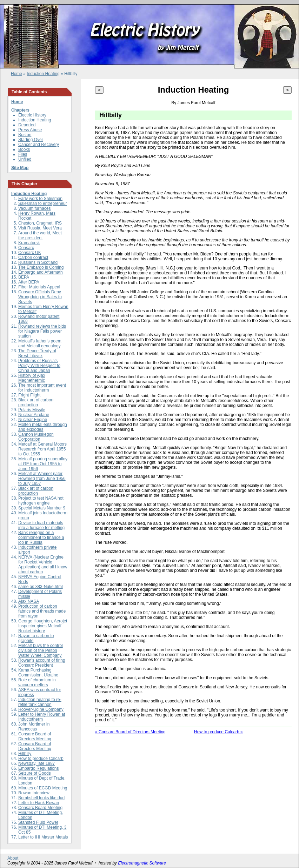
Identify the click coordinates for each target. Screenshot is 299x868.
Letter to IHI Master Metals (43, 837)
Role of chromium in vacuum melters (37, 682)
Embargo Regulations (38, 768)
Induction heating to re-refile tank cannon (40, 702)
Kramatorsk (29, 243)
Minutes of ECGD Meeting (43, 788)
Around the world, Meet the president (40, 235)
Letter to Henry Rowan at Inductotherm (42, 717)
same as (27, 587)
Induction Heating (43, 74)
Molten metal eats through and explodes (43, 427)
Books (24, 149)
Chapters (20, 110)
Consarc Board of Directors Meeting (35, 736)
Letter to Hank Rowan (39, 803)
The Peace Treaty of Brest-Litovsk (37, 353)
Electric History (32, 115)
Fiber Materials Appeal (39, 287)
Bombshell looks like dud (41, 798)
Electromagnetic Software (142, 863)
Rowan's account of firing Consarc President (42, 663)
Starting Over (31, 140)
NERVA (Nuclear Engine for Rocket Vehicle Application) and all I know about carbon (43, 565)
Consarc (26, 248)
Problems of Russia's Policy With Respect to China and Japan (39, 366)
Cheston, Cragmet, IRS (40, 223)
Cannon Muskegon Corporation (36, 437)
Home (16, 74)
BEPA (24, 277)
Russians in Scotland (38, 262)
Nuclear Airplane (34, 415)
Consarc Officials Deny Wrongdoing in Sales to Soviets (40, 297)
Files (23, 154)
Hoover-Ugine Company (41, 709)
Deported (27, 125)
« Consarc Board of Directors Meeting (130, 732)
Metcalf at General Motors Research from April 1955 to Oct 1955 (42, 449)
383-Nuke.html (49, 587)
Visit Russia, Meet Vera (40, 228)
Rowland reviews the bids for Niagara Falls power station (42, 331)
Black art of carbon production (36, 402)
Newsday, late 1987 (37, 763)
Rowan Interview (34, 793)
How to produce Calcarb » (218, 732)
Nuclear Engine (33, 420)
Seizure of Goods (35, 773)
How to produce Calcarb (41, 759)
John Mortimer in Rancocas (34, 727)
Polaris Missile (32, 410)
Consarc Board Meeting (40, 808)
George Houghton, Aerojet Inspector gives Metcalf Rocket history (43, 626)
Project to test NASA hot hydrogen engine (41, 501)
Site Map (20, 168)
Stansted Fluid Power (38, 822)
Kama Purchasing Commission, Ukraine (38, 673)
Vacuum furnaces (35, 208)
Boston (25, 135)
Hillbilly (25, 754)
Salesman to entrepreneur (43, 203)
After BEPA (29, 282)
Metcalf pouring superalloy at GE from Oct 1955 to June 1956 (43, 464)
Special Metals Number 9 (42, 508)
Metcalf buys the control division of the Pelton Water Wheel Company (41, 650)
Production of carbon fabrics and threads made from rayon (42, 611)
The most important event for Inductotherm (42, 388)
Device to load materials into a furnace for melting (41, 525)
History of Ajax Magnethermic (32, 378)
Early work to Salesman (40, 199)
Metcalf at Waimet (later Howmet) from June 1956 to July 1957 (42, 479)
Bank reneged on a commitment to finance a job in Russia (41, 538)
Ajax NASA (29, 601)
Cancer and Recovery (39, 145)
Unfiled (25, 159)
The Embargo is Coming (41, 267)
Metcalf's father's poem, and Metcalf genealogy (40, 343)
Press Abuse (30, 130)
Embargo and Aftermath (41, 272)
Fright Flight (29, 395)
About (13, 858)
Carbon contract (33, 258)
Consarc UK (30, 253)
